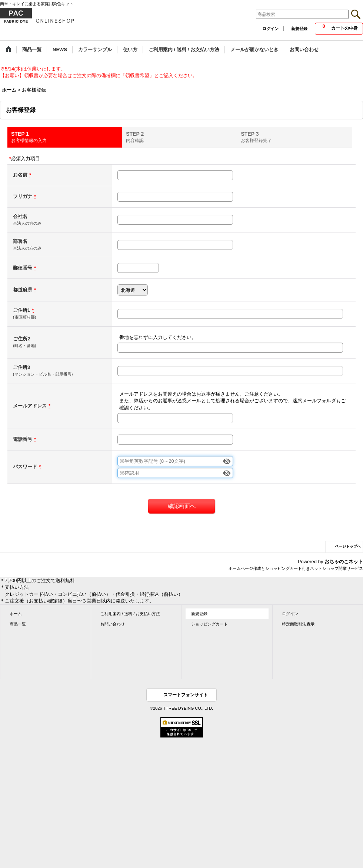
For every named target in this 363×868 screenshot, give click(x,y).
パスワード (25, 467)
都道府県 (23, 290)
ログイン (270, 29)
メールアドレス (30, 406)
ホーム (16, 614)
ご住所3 (21, 367)
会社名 (20, 216)
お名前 (20, 175)
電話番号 (23, 439)
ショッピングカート (209, 624)
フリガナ (23, 196)
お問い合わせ (113, 624)
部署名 (20, 241)
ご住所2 (21, 339)
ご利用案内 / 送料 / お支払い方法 (130, 614)
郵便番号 (23, 268)
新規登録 (299, 29)
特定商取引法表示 (298, 624)
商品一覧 (18, 624)
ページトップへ (348, 546)
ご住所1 (21, 310)
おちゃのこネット (344, 562)
